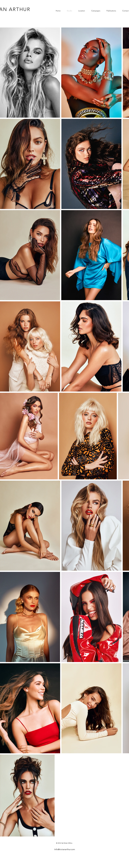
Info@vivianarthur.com (65, 849)
